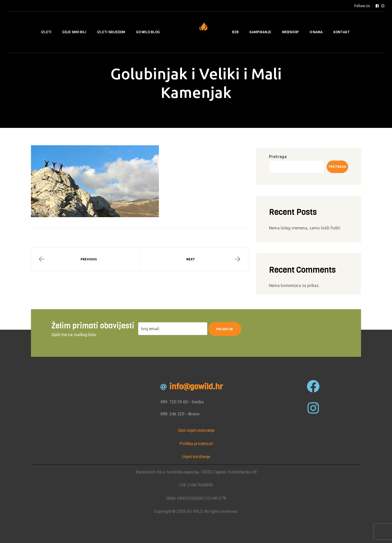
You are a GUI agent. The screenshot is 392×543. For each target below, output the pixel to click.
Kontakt (342, 32)
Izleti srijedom (111, 32)
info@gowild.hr (196, 387)
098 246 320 (172, 414)
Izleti (46, 32)
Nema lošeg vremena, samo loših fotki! (305, 228)
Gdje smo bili (74, 32)
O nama (316, 32)
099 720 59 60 (174, 402)
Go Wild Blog (148, 32)
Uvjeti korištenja (196, 457)
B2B (235, 32)
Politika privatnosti (196, 444)
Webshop (290, 32)
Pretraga (278, 157)
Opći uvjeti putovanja (196, 430)
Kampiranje (260, 32)
